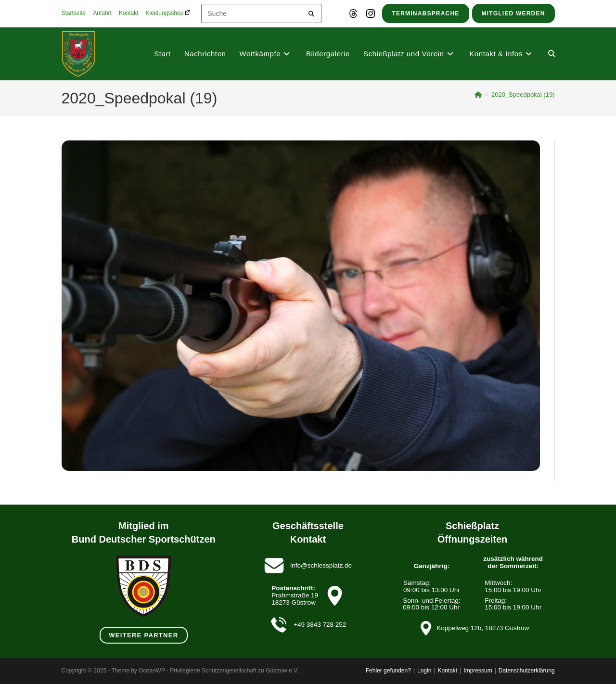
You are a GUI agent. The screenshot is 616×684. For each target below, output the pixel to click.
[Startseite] (478, 95)
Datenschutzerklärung (527, 671)
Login (424, 671)
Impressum (478, 671)
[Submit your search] (312, 12)
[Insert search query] (261, 13)
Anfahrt (102, 13)
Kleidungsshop (168, 13)
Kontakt (129, 13)
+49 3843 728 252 (320, 625)
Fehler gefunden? (388, 671)
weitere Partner (143, 635)
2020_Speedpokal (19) (523, 95)
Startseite (74, 13)
